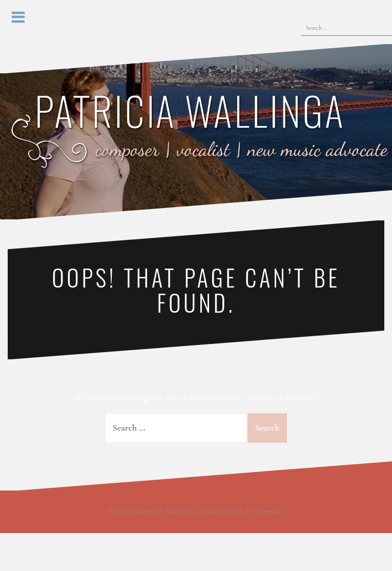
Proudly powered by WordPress (151, 511)
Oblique (233, 511)
